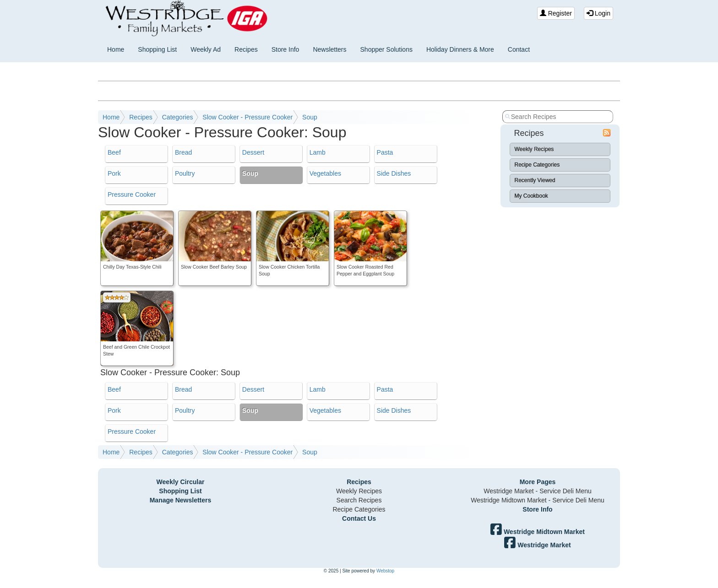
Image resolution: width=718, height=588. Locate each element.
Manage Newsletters (181, 500)
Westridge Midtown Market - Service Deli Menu (538, 500)
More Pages (538, 482)
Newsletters (329, 49)
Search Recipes (359, 500)
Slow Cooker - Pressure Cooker (247, 117)
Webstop (385, 571)
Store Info (286, 49)
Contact (519, 49)
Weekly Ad (206, 49)
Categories (178, 117)
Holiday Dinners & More (460, 49)
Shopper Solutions (386, 49)
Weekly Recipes (534, 149)
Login (598, 13)
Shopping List (157, 49)
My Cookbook (531, 196)
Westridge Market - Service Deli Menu (537, 491)
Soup (310, 117)
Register (556, 13)
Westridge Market (537, 545)
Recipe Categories (537, 165)
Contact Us (359, 518)
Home (116, 49)
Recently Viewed (535, 180)
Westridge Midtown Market (538, 532)
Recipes (246, 49)
